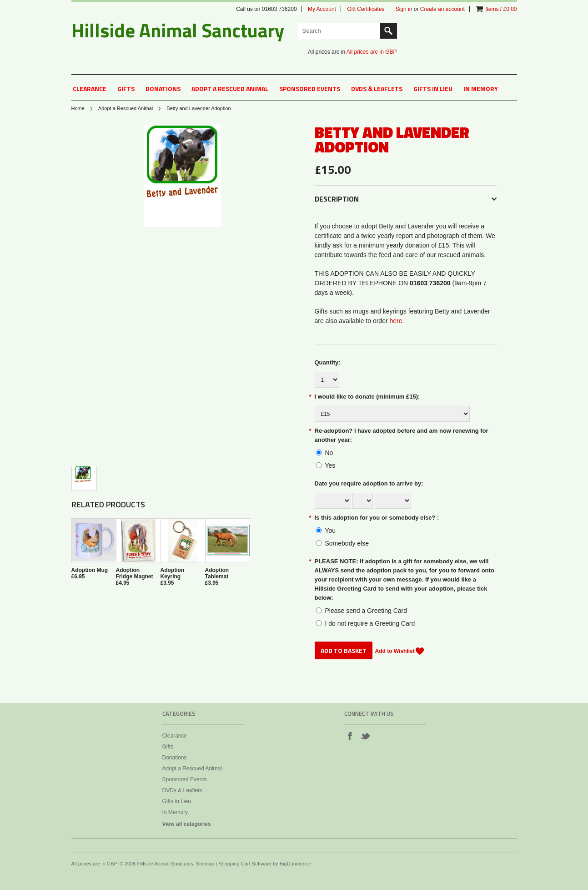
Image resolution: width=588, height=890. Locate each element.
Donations (163, 88)
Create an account (442, 9)
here (396, 321)
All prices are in (372, 52)
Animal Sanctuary (178, 30)
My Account (322, 9)
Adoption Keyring (173, 573)
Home (78, 108)
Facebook (350, 736)
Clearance (90, 88)
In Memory (481, 88)
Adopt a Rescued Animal (230, 88)
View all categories (187, 824)
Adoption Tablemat (217, 573)
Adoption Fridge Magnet (135, 573)
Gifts (126, 88)
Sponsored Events (310, 88)
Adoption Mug (90, 570)
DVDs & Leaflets (377, 88)
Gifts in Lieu (433, 88)
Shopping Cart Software (245, 864)
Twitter (365, 736)
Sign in (404, 9)
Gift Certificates (366, 9)
